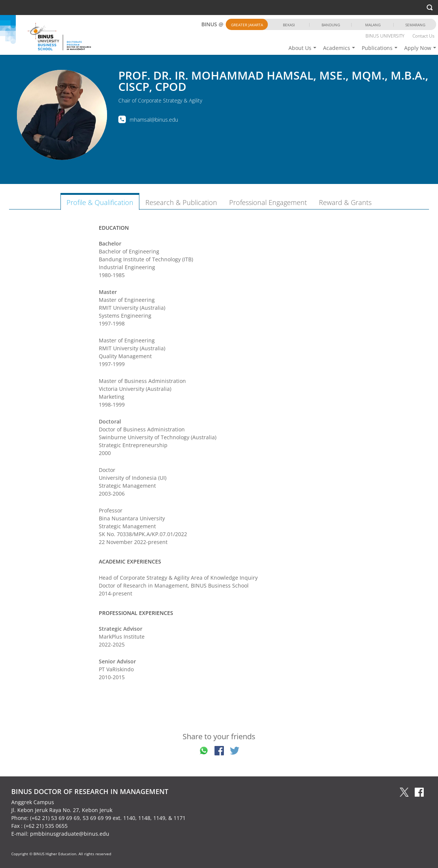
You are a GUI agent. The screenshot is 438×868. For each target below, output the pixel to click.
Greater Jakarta (247, 25)
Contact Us (424, 36)
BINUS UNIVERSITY (385, 36)
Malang (373, 25)
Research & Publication (181, 202)
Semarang (415, 25)
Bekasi (289, 25)
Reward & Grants (345, 202)
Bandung (331, 25)
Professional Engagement (268, 202)
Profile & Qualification (100, 202)
